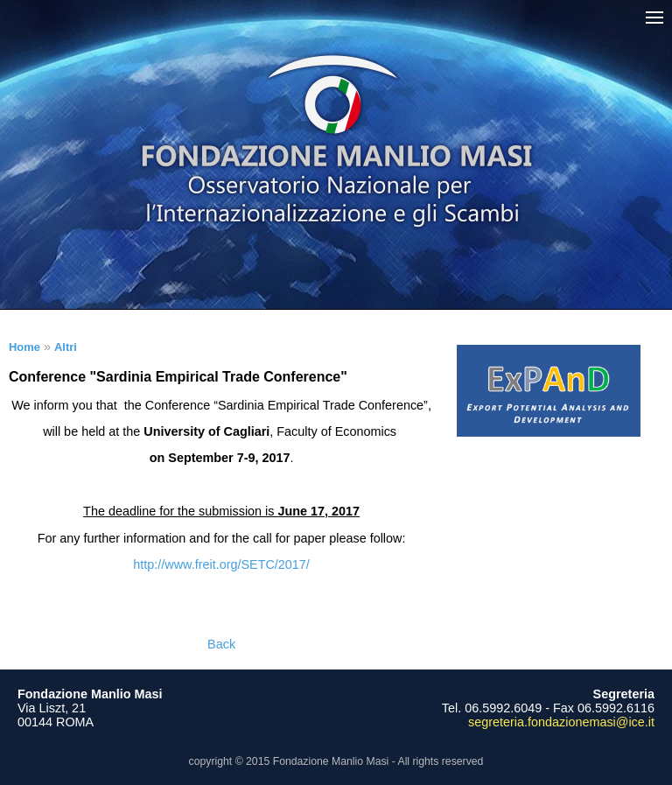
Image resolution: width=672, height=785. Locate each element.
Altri (66, 347)
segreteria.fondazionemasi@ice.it (561, 722)
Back (221, 644)
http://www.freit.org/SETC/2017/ (221, 564)
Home (24, 347)
